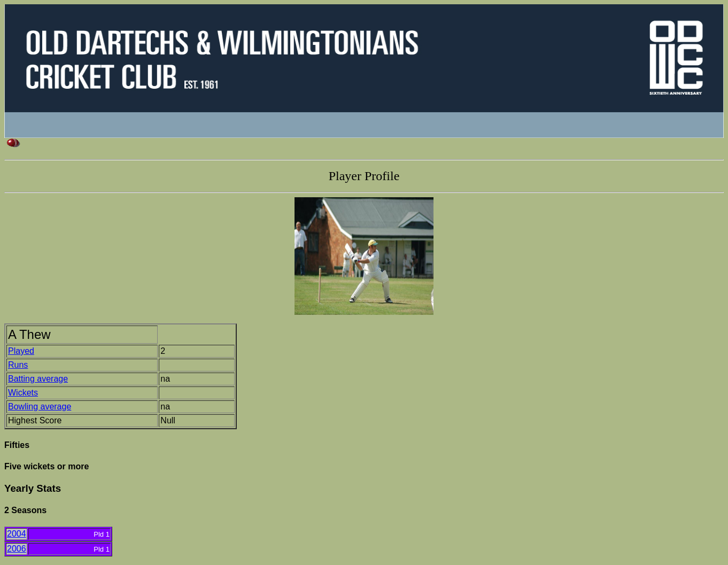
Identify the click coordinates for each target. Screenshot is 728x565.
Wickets (23, 393)
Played (21, 351)
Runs (18, 365)
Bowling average (40, 407)
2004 (17, 534)
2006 (17, 549)
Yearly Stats (33, 488)
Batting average (38, 379)
